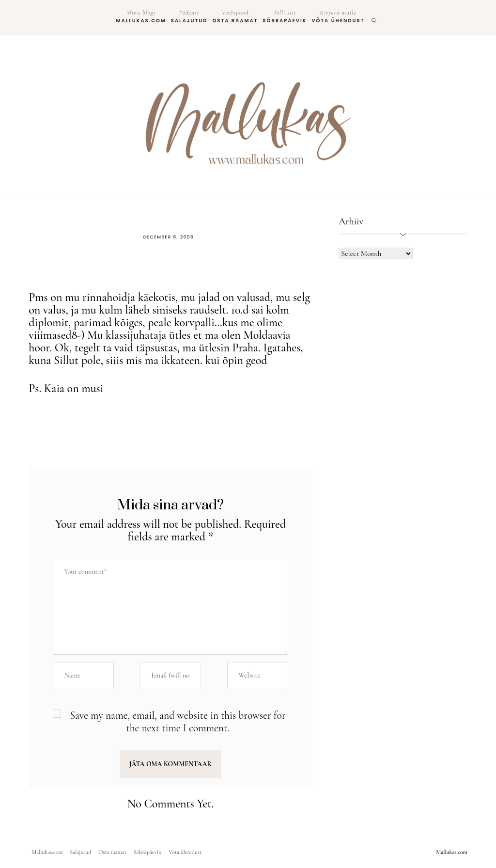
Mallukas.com (141, 16)
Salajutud (189, 16)
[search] (374, 18)
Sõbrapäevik (285, 16)
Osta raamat (235, 16)
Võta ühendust (338, 16)
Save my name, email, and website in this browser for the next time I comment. (178, 722)
